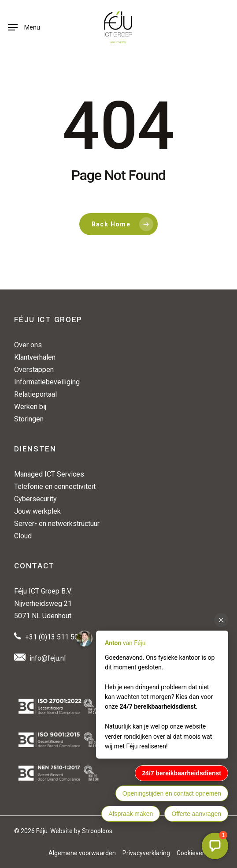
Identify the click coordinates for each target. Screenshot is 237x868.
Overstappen (34, 370)
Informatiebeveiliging (47, 382)
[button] (24, 27)
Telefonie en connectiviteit (55, 487)
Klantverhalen (35, 357)
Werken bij (30, 407)
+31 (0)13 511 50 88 (57, 637)
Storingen (29, 419)
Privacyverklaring (146, 853)
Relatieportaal (35, 394)
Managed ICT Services (49, 474)
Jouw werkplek (37, 511)
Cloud (23, 536)
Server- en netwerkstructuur (57, 524)
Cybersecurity (35, 499)
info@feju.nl (48, 658)
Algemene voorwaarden (82, 853)
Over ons (28, 345)
